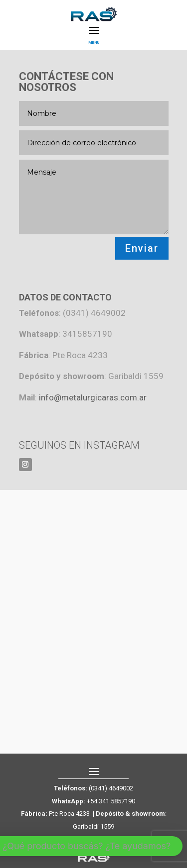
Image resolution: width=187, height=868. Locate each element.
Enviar (142, 248)
